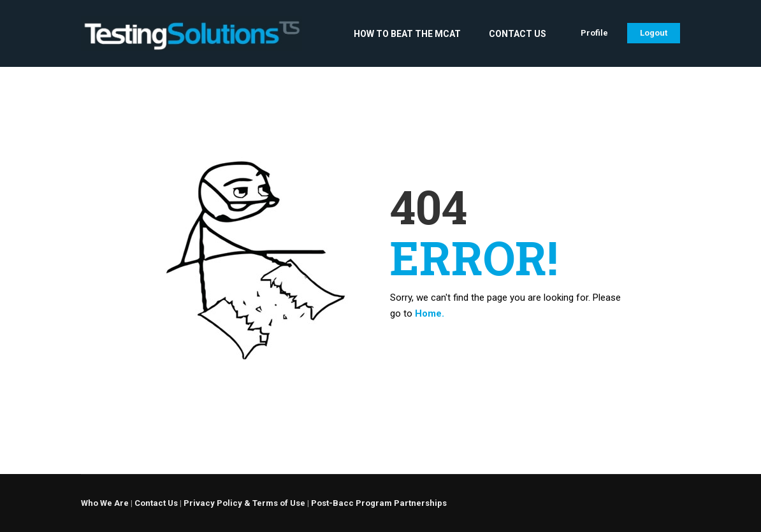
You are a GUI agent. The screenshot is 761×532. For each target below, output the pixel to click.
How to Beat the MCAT (407, 34)
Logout (654, 33)
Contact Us (518, 34)
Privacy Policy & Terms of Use (244, 503)
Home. (430, 313)
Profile (594, 33)
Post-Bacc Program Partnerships (379, 503)
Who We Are (105, 503)
